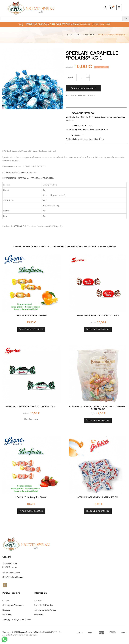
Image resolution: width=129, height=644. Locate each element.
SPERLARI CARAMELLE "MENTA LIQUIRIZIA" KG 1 (31, 407)
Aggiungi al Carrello (83, 88)
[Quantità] (81, 77)
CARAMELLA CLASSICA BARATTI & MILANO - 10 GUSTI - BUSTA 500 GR (98, 408)
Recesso (6, 610)
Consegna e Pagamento (13, 605)
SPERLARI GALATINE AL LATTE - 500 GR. (98, 498)
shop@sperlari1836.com (13, 577)
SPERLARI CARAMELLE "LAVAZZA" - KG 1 (98, 316)
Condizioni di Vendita (43, 605)
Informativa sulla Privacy (45, 610)
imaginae (34, 635)
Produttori (7, 615)
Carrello (6, 600)
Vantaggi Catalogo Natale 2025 (17, 620)
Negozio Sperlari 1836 (28, 632)
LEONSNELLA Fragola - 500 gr (31, 498)
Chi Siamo (39, 600)
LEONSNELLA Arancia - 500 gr (31, 316)
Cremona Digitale (20, 635)
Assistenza (39, 615)
